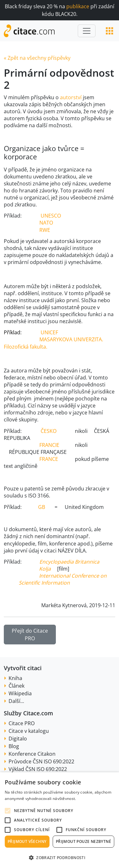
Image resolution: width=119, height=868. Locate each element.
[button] (60, 858)
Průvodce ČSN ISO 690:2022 (41, 761)
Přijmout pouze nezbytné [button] (83, 841)
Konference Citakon (32, 754)
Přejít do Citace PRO (30, 635)
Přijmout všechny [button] (27, 841)
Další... (16, 701)
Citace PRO (22, 723)
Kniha (15, 678)
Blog (14, 746)
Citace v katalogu (29, 731)
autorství (71, 97)
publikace (78, 6)
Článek (17, 686)
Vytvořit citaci (23, 668)
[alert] (60, 820)
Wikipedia (20, 693)
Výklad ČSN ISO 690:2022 (38, 769)
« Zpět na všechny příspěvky (37, 58)
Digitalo (18, 739)
